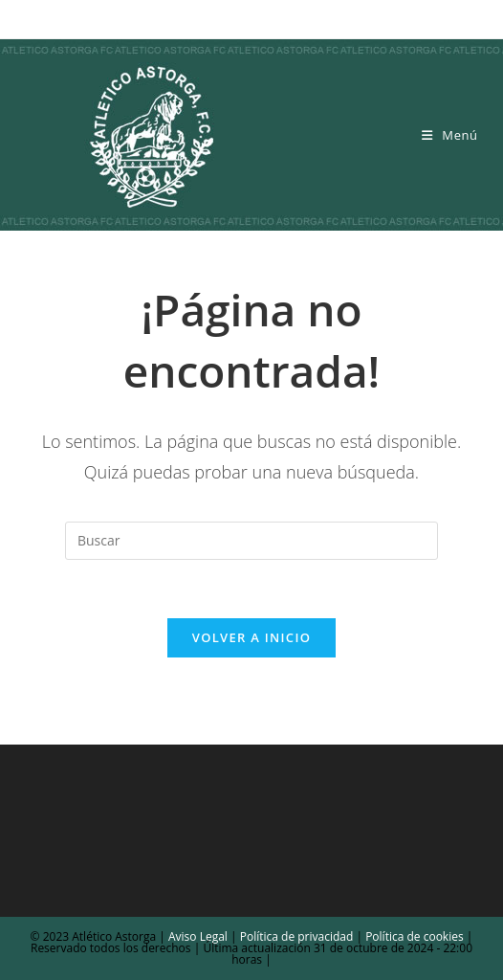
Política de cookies (413, 936)
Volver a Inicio (251, 637)
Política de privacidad (297, 936)
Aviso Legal (197, 936)
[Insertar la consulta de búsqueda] (251, 541)
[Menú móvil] (450, 135)
